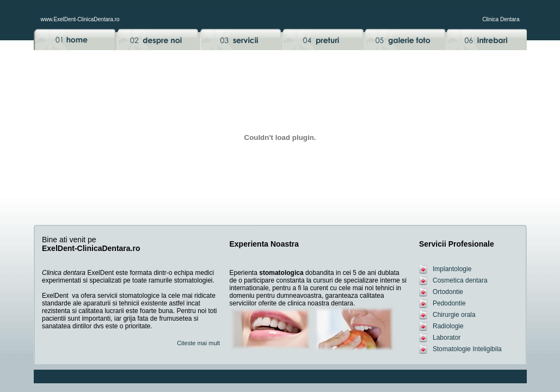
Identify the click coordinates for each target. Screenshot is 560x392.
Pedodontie (449, 303)
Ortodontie (448, 292)
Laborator (447, 338)
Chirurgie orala (454, 315)
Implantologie (452, 269)
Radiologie (448, 326)
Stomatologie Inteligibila (467, 349)
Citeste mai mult (198, 343)
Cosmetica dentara (460, 280)
